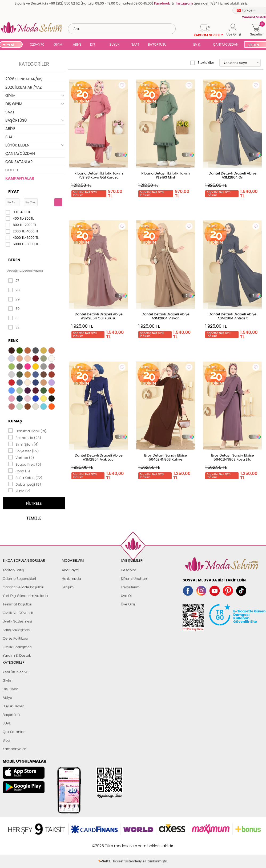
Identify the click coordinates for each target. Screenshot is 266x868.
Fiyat (14, 192)
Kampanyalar (14, 749)
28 (14, 290)
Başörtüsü (11, 715)
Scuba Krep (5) (25, 464)
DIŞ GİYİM (94, 45)
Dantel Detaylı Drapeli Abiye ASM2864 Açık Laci (98, 457)
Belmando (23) (25, 437)
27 (14, 281)
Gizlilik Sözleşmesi (17, 647)
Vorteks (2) (21, 457)
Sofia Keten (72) (25, 477)
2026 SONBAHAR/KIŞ (24, 79)
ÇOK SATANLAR (19, 162)
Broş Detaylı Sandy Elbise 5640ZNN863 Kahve (166, 457)
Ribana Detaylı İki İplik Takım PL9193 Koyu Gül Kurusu (98, 175)
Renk (13, 340)
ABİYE (77, 44)
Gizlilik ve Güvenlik (18, 613)
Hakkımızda (72, 579)
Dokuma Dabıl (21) (27, 431)
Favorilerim (130, 587)
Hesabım (129, 570)
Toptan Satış (13, 570)
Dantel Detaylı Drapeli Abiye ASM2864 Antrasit (233, 316)
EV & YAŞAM (199, 45)
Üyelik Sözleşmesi (17, 621)
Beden (14, 260)
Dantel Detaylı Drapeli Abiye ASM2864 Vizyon (166, 316)
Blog (6, 740)
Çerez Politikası (15, 638)
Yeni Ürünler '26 (16, 672)
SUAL (181, 45)
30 (14, 309)
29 (14, 299)
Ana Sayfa (70, 570)
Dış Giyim (11, 689)
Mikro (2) (19, 491)
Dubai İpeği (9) (25, 484)
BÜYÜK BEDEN (115, 45)
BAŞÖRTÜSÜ (157, 44)
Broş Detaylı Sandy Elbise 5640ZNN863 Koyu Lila (232, 457)
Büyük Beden (14, 706)
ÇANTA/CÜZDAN (226, 44)
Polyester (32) (23, 451)
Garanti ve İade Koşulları (23, 587)
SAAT (135, 44)
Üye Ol (126, 596)
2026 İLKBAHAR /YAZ (24, 87)
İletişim (68, 587)
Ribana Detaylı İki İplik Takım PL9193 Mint (166, 175)
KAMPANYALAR (20, 178)
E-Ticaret (116, 843)
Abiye (7, 698)
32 (14, 327)
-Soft (104, 843)
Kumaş (15, 421)
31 (13, 318)
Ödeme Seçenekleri (19, 579)
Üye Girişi (129, 604)
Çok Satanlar (14, 732)
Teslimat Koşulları (17, 604)
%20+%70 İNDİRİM (37, 45)
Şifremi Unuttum (135, 579)
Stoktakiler (202, 63)
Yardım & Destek (17, 655)
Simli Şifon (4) (23, 444)
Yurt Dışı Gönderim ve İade (25, 596)
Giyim (8, 681)
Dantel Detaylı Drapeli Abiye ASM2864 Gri (233, 175)
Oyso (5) (19, 471)
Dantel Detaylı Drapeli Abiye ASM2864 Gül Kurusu (98, 316)
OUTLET (12, 170)
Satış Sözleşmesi (17, 630)
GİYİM (58, 44)
